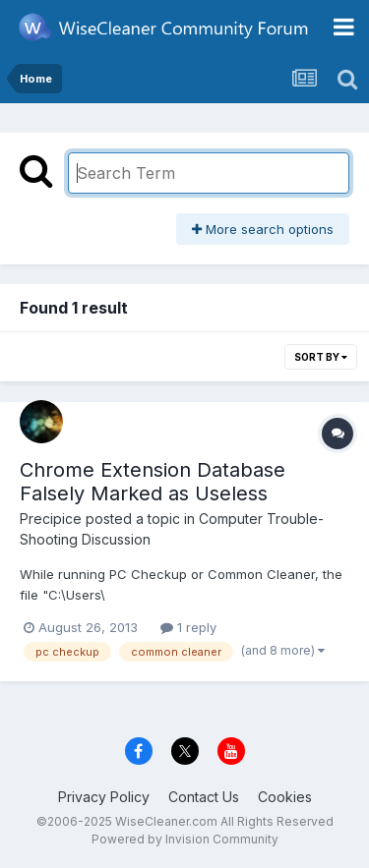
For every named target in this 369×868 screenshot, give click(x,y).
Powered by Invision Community (185, 839)
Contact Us (204, 797)
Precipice (51, 519)
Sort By (321, 357)
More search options (263, 229)
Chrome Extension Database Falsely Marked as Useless (153, 482)
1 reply (188, 627)
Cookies (285, 797)
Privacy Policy (104, 797)
